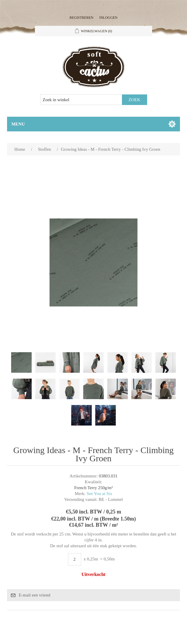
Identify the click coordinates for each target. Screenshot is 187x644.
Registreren (81, 18)
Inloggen (108, 18)
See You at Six (99, 494)
